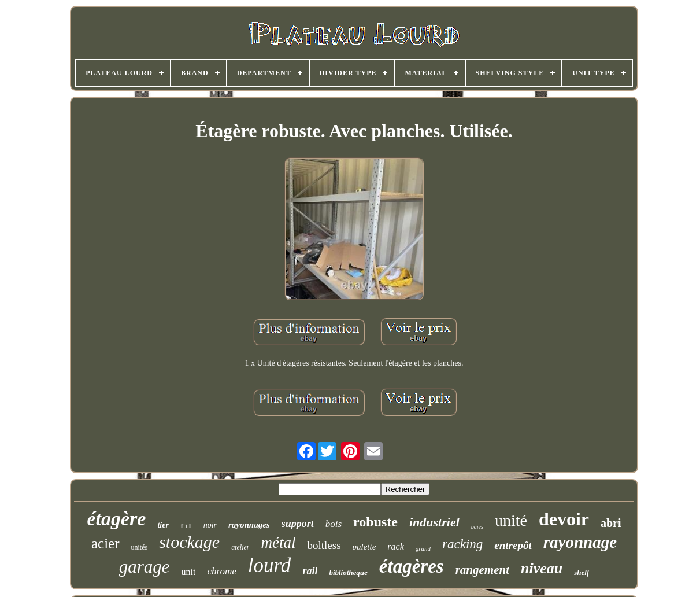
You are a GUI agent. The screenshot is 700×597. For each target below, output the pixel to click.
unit (189, 572)
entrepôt (513, 545)
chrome (221, 571)
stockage (189, 542)
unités (140, 547)
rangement (482, 570)
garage (145, 567)
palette (364, 547)
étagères (412, 566)
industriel (434, 522)
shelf (582, 572)
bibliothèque (348, 572)
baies (477, 527)
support (298, 524)
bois (334, 524)
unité (511, 520)
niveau (542, 568)
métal (278, 543)
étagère (116, 519)
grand (423, 548)
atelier (240, 547)
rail (310, 571)
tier (163, 525)
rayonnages (249, 525)
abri (611, 523)
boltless (324, 545)
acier (105, 543)
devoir (564, 519)
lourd (270, 565)
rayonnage (580, 542)
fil (186, 526)
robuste (375, 522)
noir (210, 525)
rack (395, 546)
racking (462, 544)
